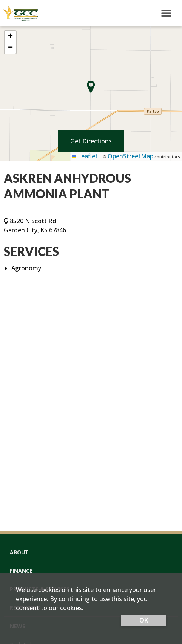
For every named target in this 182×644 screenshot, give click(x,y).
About (19, 552)
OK (144, 620)
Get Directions (91, 141)
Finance (21, 571)
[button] (10, 37)
